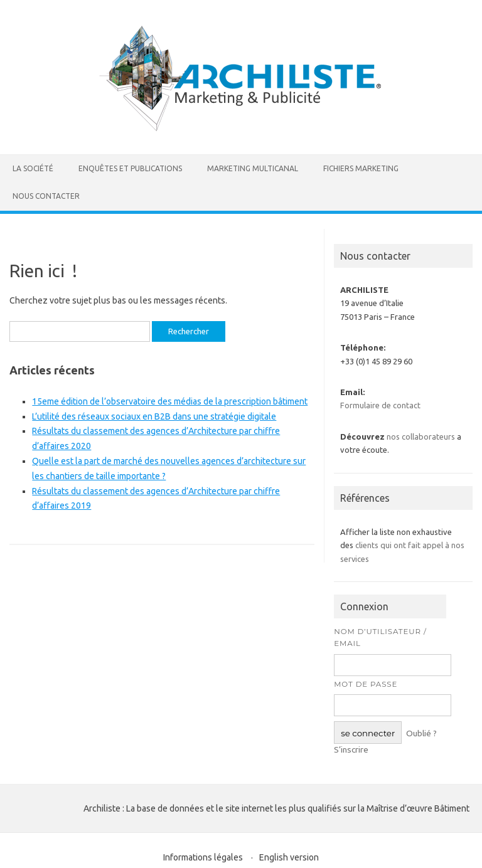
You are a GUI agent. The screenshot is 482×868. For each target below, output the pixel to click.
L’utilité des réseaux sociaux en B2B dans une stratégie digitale (154, 416)
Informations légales (203, 857)
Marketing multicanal (253, 168)
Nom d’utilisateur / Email (380, 638)
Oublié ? (421, 733)
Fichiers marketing (361, 168)
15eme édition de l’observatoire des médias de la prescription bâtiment (170, 401)
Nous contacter (46, 196)
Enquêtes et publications (130, 168)
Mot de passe (366, 684)
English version (289, 857)
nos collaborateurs (421, 437)
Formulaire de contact (380, 405)
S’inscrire (351, 749)
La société (33, 168)
